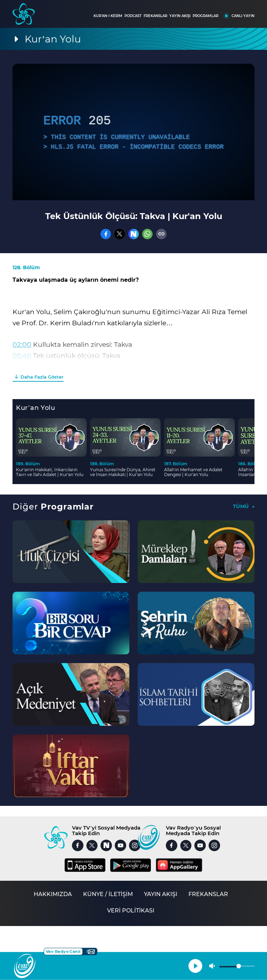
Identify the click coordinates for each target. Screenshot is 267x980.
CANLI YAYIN (243, 16)
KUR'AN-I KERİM (108, 16)
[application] (133, 132)
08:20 (22, 367)
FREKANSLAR (155, 16)
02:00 (22, 345)
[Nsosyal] (133, 234)
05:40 (22, 356)
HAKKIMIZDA (53, 894)
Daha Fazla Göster (42, 377)
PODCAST (133, 16)
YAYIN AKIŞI (180, 16)
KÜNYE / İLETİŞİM (108, 894)
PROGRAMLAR (205, 16)
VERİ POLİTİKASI (131, 911)
